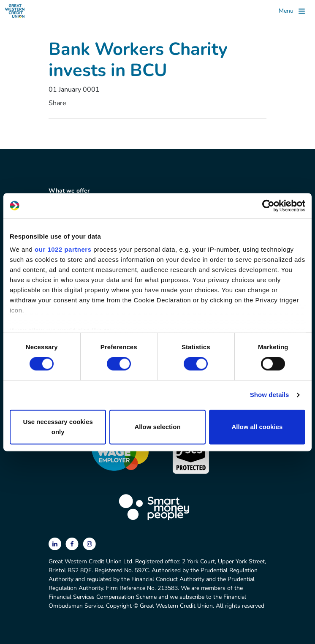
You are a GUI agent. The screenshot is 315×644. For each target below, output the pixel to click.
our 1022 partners (63, 249)
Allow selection (157, 427)
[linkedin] (56, 543)
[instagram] (89, 543)
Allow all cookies (257, 427)
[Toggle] (292, 11)
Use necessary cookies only (58, 427)
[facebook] (73, 543)
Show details (270, 395)
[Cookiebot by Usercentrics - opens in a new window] (268, 206)
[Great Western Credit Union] (15, 11)
